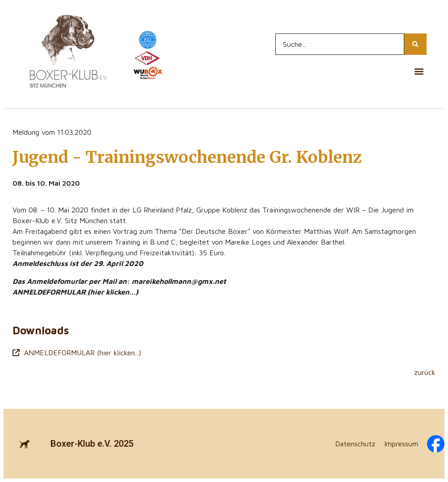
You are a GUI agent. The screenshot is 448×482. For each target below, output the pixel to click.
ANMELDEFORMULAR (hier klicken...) (77, 353)
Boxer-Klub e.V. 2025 (92, 444)
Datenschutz (355, 444)
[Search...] (340, 44)
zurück (425, 372)
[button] (419, 71)
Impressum (401, 444)
